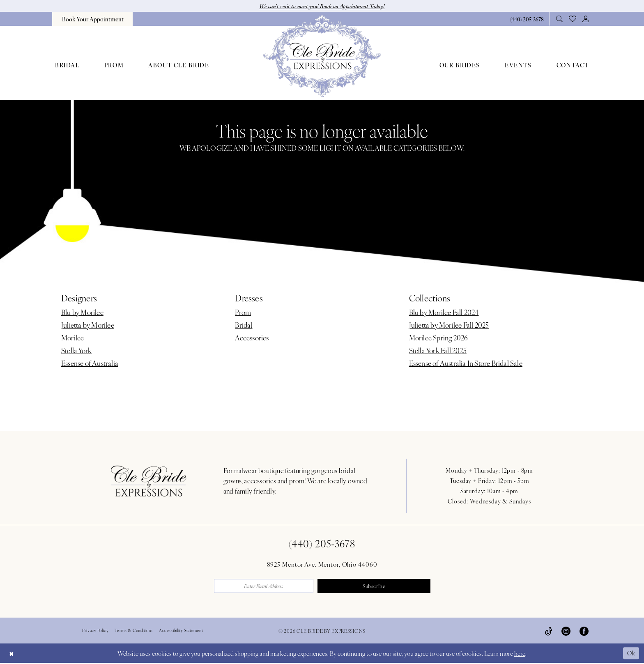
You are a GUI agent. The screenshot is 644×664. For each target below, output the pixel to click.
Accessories (252, 338)
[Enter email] (267, 587)
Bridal (244, 325)
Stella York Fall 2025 (438, 351)
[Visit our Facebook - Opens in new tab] (584, 632)
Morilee (72, 338)
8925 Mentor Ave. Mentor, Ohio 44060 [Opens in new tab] (322, 564)
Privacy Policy (95, 632)
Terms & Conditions (134, 632)
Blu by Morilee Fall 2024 (444, 312)
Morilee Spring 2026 (439, 338)
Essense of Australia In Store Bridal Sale (466, 363)
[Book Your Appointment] (92, 19)
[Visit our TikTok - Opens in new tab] (549, 632)
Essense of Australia (90, 363)
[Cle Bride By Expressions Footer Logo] (149, 481)
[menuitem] (92, 19)
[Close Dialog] (12, 654)
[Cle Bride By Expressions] (322, 56)
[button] (586, 19)
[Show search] (560, 19)
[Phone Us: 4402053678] (527, 19)
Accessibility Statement (181, 632)
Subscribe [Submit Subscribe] (377, 587)
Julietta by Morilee (88, 325)
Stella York (76, 351)
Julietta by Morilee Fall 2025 (449, 325)
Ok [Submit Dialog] (631, 654)
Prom (243, 312)
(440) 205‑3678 (322, 544)
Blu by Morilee (82, 312)
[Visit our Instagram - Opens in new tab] (566, 632)
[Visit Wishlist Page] (573, 19)
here (520, 654)
